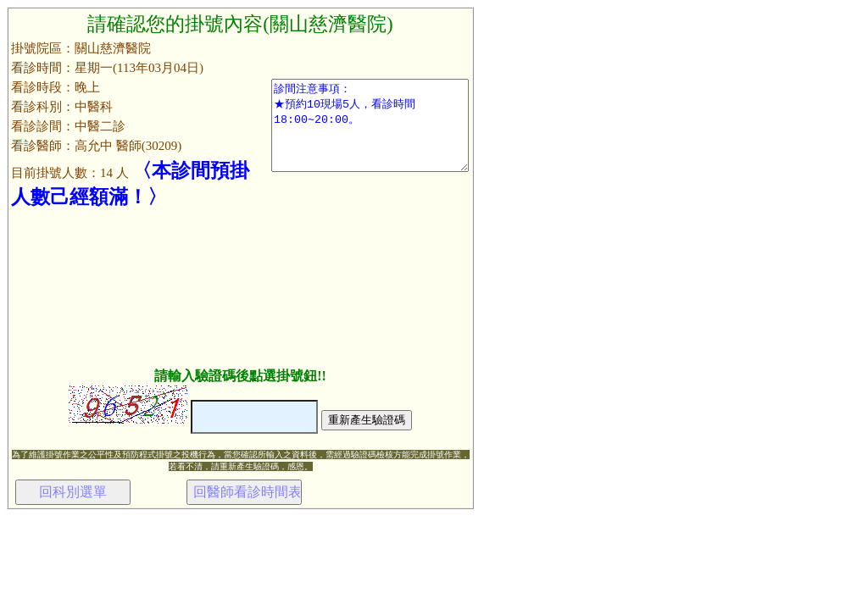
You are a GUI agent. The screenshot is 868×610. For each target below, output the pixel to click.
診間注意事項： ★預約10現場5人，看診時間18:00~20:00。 (370, 125)
